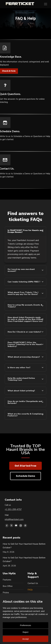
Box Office (8, 586)
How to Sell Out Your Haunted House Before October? (24, 546)
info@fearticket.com (14, 519)
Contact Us (33, 583)
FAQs (30, 590)
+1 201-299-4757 (13, 509)
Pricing (6, 593)
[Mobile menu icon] (46, 4)
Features (7, 580)
